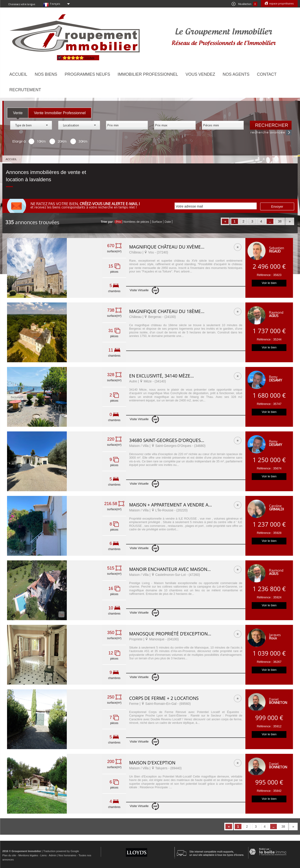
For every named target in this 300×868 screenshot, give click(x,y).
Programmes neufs (87, 74)
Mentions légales (28, 855)
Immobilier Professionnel (148, 74)
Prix (118, 222)
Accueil (18, 74)
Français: (55, 4)
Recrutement (25, 90)
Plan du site (9, 855)
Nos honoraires (67, 855)
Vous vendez (200, 74)
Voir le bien (269, 283)
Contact (267, 74)
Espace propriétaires (281, 3)
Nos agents (236, 74)
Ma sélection (244, 4)
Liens (43, 855)
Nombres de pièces (136, 222)
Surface (157, 222)
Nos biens (46, 74)
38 (280, 221)
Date (168, 222)
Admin (52, 855)
